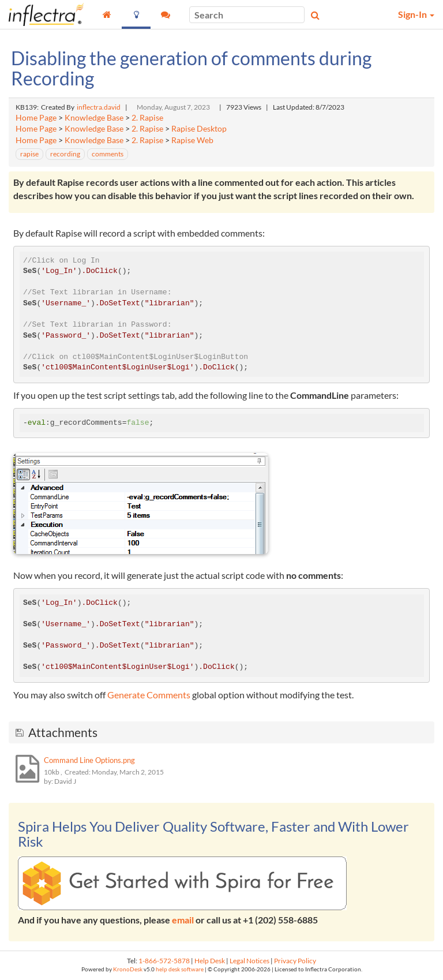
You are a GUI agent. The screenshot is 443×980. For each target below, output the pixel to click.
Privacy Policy (295, 961)
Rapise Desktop (199, 129)
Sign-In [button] (416, 14)
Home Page (36, 118)
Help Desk (210, 961)
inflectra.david (99, 107)
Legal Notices (249, 961)
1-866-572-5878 (164, 961)
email (183, 920)
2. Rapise (147, 118)
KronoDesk (128, 969)
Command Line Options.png (89, 760)
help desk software (180, 969)
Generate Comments (149, 695)
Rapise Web (192, 140)
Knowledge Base (94, 118)
